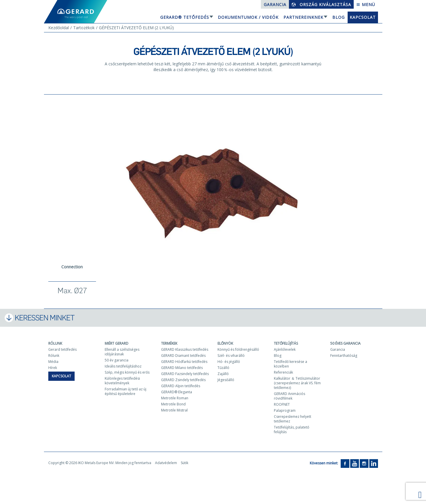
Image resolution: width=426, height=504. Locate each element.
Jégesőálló (226, 380)
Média (53, 362)
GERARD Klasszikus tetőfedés (185, 349)
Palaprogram (285, 410)
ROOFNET (282, 404)
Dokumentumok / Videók (248, 17)
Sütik (185, 463)
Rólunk (55, 343)
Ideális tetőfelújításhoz (123, 366)
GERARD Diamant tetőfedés (183, 356)
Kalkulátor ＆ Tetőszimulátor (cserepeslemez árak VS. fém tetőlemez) (297, 383)
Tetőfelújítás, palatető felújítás (292, 430)
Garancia (275, 4)
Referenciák (283, 372)
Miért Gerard (117, 343)
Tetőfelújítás (286, 343)
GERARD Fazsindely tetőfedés (185, 374)
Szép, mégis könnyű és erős (127, 372)
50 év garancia (117, 360)
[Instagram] (364, 463)
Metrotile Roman (175, 398)
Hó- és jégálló (229, 362)
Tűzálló (223, 368)
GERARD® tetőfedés (185, 17)
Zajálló (223, 374)
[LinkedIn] (374, 463)
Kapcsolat (363, 17)
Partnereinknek (303, 17)
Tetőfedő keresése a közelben (291, 364)
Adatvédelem (166, 463)
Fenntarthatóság (344, 356)
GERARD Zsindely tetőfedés (183, 380)
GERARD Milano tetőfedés (182, 368)
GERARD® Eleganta (177, 392)
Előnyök (225, 343)
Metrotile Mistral (174, 410)
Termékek (169, 343)
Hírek (53, 368)
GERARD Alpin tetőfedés (181, 386)
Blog (339, 17)
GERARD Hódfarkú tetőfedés (184, 362)
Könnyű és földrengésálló (238, 349)
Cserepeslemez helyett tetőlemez (293, 419)
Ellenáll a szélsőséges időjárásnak (122, 352)
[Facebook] (345, 463)
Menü (366, 4)
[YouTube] (355, 463)
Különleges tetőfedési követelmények (122, 381)
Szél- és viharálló (231, 356)
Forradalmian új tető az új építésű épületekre (126, 391)
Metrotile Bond (173, 404)
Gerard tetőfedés (62, 349)
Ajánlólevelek (285, 349)
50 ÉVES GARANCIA (345, 343)
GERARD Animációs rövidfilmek (289, 396)
